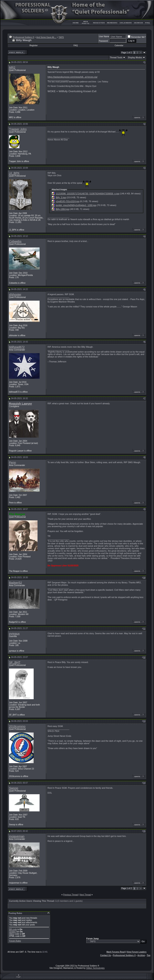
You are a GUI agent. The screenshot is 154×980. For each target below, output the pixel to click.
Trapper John (18, 129)
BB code (13, 929)
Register (34, 45)
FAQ (76, 45)
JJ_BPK (14, 173)
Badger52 (16, 583)
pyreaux (14, 634)
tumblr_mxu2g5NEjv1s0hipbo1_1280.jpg (76, 205)
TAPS (61, 37)
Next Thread (85, 895)
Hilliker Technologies (95, 968)
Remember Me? (137, 37)
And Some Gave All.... (46, 37)
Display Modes (135, 58)
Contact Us (106, 955)
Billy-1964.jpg (62, 209)
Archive (141, 955)
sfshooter (15, 295)
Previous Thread (70, 895)
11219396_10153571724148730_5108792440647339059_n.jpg (87, 194)
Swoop (14, 788)
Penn (12, 463)
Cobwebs (15, 241)
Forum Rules (15, 941)
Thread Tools (116, 58)
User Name (104, 36)
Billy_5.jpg (61, 197)
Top (148, 955)
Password (103, 41)
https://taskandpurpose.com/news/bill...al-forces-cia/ (73, 77)
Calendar (119, 45)
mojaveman (17, 836)
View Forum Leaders (136, 952)
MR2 (12, 67)
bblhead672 (17, 347)
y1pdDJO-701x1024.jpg (68, 201)
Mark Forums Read (116, 952)
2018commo (17, 726)
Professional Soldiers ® (23, 37)
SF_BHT (15, 662)
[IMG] (12, 934)
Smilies (12, 932)
